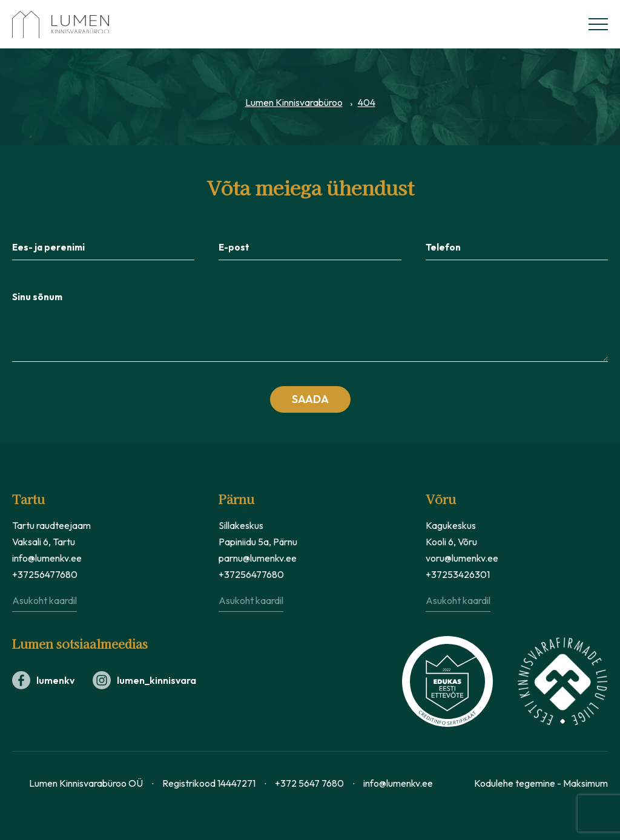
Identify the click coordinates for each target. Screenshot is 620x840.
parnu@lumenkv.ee (258, 558)
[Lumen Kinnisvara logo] (73, 25)
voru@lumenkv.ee (462, 558)
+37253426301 (458, 574)
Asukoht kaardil (45, 600)
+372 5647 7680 (309, 783)
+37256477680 (45, 574)
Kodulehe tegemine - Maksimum (541, 783)
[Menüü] (598, 24)
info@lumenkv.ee (47, 558)
